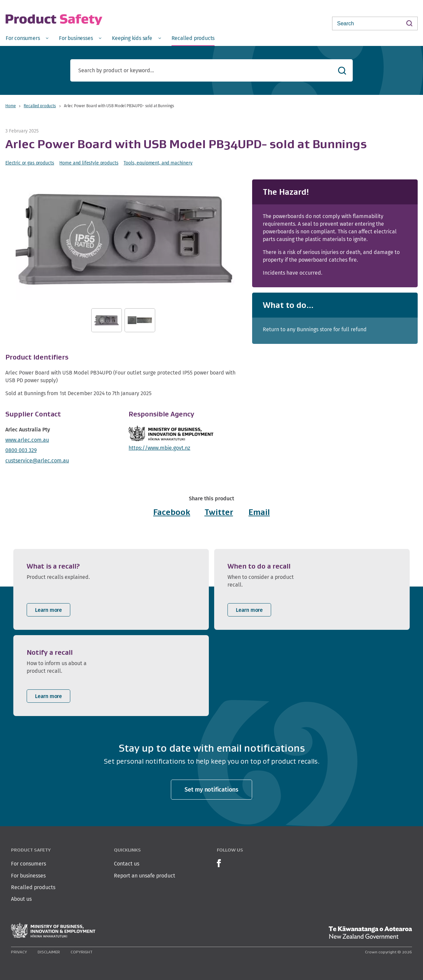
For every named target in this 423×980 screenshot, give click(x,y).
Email (259, 512)
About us (21, 899)
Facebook (172, 512)
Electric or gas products (30, 163)
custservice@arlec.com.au (37, 461)
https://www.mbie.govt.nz (159, 448)
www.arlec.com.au (27, 440)
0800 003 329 (21, 450)
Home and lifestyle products (89, 163)
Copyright (82, 952)
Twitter (219, 512)
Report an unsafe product (145, 876)
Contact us (127, 864)
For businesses (28, 876)
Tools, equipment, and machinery (158, 163)
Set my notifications (211, 789)
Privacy (19, 952)
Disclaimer (49, 952)
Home (10, 106)
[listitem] (111, 589)
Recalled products (40, 106)
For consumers (28, 864)
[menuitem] (27, 38)
